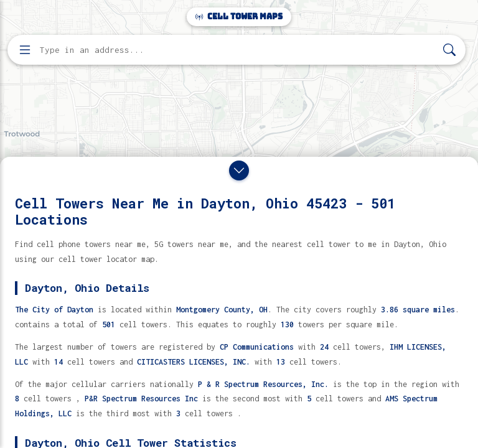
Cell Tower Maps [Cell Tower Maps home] (239, 16)
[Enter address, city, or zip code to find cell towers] (238, 50)
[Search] (449, 50)
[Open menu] (25, 50)
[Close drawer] (239, 170)
